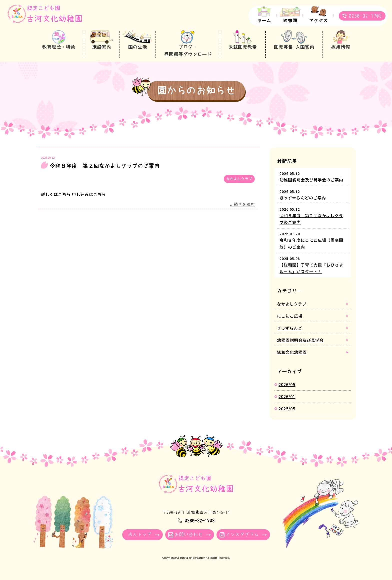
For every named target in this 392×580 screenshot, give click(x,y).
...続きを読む (242, 204)
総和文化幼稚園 (292, 352)
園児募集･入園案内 (294, 47)
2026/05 (287, 384)
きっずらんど (290, 328)
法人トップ (140, 535)
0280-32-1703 (365, 16)
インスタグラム (242, 535)
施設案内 (101, 47)
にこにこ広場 (290, 316)
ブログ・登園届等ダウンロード (188, 51)
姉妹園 (290, 21)
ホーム (264, 21)
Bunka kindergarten (192, 557)
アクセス (318, 21)
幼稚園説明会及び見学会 (300, 340)
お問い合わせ (188, 535)
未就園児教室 (242, 47)
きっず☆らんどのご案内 (303, 198)
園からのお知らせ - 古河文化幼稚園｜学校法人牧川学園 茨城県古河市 (45, 17)
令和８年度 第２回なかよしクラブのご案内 (104, 166)
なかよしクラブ (239, 179)
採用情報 (340, 47)
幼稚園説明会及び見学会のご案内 (311, 180)
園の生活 (137, 47)
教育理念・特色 (59, 47)
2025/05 (287, 409)
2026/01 (287, 396)
